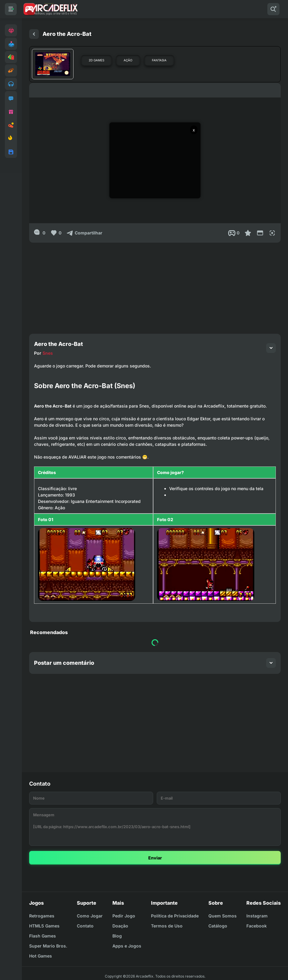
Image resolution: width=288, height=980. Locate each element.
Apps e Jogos (127, 946)
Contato (85, 926)
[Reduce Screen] (260, 233)
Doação (120, 926)
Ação (128, 60)
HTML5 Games (44, 926)
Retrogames (42, 916)
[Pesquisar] (273, 9)
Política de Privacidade (175, 916)
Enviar (155, 858)
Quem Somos (223, 916)
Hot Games (41, 956)
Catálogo (218, 926)
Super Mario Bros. (48, 946)
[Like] (56, 233)
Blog (117, 936)
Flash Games (43, 936)
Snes (48, 353)
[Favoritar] (248, 233)
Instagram (257, 916)
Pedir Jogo (124, 916)
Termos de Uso (167, 926)
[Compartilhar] (84, 233)
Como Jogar (90, 916)
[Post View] (234, 233)
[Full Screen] (272, 233)
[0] (40, 233)
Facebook (257, 926)
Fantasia (159, 60)
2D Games (96, 60)
